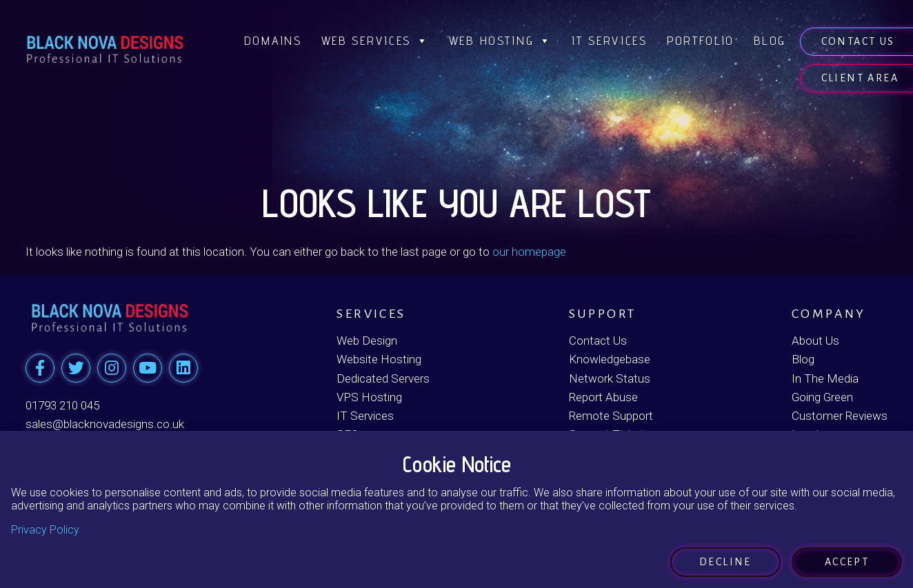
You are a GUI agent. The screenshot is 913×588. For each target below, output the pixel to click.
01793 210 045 (62, 405)
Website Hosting (379, 359)
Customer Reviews (840, 416)
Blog (770, 40)
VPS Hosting (369, 397)
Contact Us (598, 341)
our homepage (529, 252)
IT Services (610, 40)
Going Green (822, 397)
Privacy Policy (45, 530)
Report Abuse (603, 397)
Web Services (375, 40)
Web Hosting (501, 40)
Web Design (367, 341)
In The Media (825, 378)
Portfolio (701, 40)
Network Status (610, 378)
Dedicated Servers (383, 378)
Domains (273, 40)
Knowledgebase (610, 359)
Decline (725, 562)
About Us (815, 341)
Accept (847, 562)
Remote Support (611, 416)
